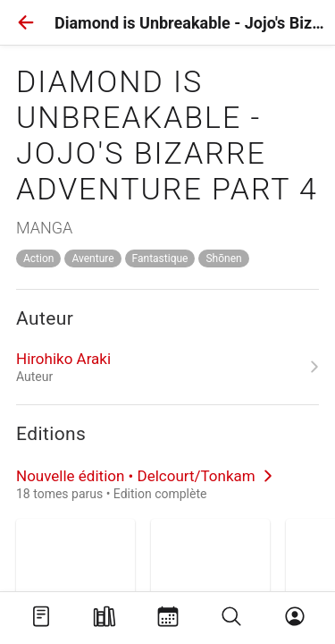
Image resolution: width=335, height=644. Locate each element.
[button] (26, 22)
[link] (167, 367)
